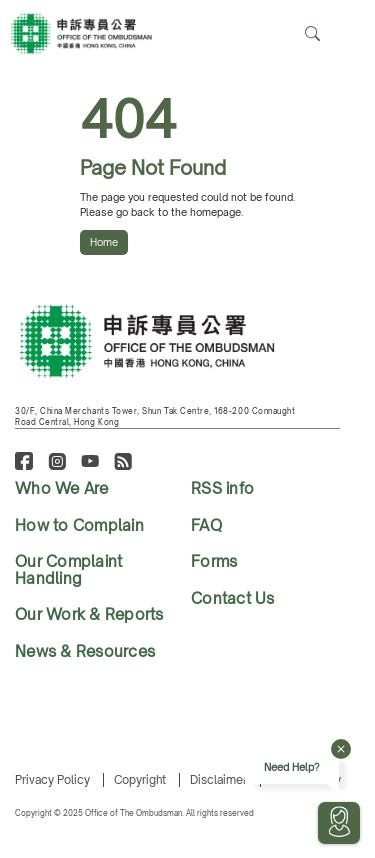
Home (104, 242)
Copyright (140, 780)
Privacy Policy (52, 780)
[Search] (349, 34)
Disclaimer (218, 780)
